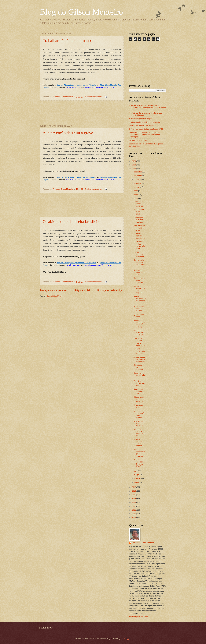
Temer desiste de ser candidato (139, 280)
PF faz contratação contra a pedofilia (139, 324)
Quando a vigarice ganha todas (139, 236)
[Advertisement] (82, 113)
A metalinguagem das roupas (141, 119)
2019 (134, 165)
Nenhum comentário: (94, 97)
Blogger (127, 639)
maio (136, 198)
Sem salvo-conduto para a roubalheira (139, 342)
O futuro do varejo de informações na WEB (146, 129)
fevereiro (138, 478)
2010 (134, 514)
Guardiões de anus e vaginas (139, 309)
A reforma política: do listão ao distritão (144, 122)
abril (136, 471)
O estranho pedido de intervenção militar (139, 245)
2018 (134, 169)
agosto (137, 187)
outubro (137, 179)
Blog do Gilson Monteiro (81, 12)
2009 (134, 517)
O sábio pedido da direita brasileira (72, 221)
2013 (134, 502)
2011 (134, 510)
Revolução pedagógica (138, 140)
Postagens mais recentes (54, 290)
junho (136, 195)
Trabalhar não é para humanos (68, 40)
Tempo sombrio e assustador (139, 254)
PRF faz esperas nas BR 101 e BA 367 (139, 463)
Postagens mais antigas (110, 290)
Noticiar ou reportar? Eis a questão (143, 126)
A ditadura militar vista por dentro (139, 333)
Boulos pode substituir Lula (138, 391)
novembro (138, 176)
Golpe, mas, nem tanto (138, 406)
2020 (134, 161)
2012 (134, 506)
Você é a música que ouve (139, 383)
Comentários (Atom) (55, 296)
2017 (134, 487)
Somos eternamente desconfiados (140, 300)
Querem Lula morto (139, 316)
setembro (138, 183)
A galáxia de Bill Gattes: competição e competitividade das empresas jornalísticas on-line (148, 107)
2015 (134, 495)
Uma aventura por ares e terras (139, 228)
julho (136, 191)
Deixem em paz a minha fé (139, 375)
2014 (134, 499)
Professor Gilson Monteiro (143, 543)
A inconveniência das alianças (139, 414)
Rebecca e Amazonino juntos (139, 272)
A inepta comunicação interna (139, 351)
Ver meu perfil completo (138, 616)
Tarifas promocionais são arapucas (139, 289)
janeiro (137, 482)
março (137, 475)
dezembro (138, 172)
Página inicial (82, 290)
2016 (134, 491)
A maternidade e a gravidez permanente (139, 359)
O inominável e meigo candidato (139, 367)
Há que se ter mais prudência (139, 399)
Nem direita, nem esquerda (138, 423)
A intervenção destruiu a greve (68, 133)
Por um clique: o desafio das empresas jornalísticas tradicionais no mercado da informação (145, 135)
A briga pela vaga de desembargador (140, 432)
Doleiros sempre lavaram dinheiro (138, 442)
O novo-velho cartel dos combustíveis (139, 263)
